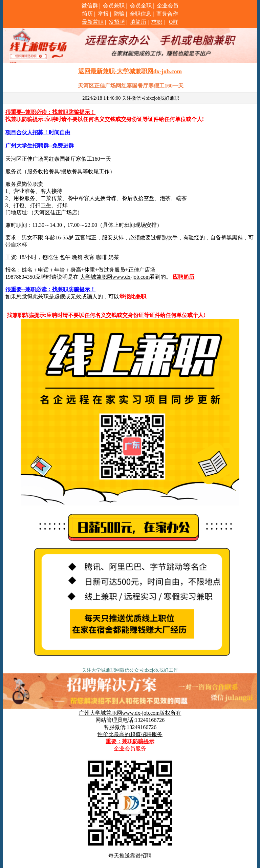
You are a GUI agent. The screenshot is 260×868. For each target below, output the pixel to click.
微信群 (90, 6)
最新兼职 (93, 22)
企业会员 (168, 6)
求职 (157, 22)
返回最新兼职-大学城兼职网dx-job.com (130, 71)
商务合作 (167, 14)
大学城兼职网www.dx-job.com (115, 277)
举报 (103, 14)
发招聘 (117, 22)
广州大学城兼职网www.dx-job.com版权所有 (130, 713)
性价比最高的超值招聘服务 (130, 734)
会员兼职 (114, 6)
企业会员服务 (130, 748)
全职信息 (140, 14)
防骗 (119, 14)
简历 (87, 14)
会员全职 (141, 6)
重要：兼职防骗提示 (130, 741)
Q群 (174, 22)
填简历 (138, 22)
